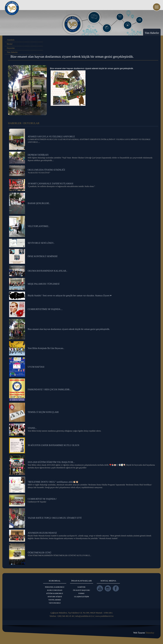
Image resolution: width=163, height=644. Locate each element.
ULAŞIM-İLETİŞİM (82, 597)
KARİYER (82, 587)
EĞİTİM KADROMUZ (55, 593)
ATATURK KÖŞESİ (55, 597)
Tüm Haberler (12, 52)
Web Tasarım (144, 633)
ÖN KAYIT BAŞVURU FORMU (82, 592)
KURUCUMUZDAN (55, 590)
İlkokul (10, 44)
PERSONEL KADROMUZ (55, 587)
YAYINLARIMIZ (55, 600)
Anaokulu (11, 40)
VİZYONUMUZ (55, 603)
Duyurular (11, 48)
